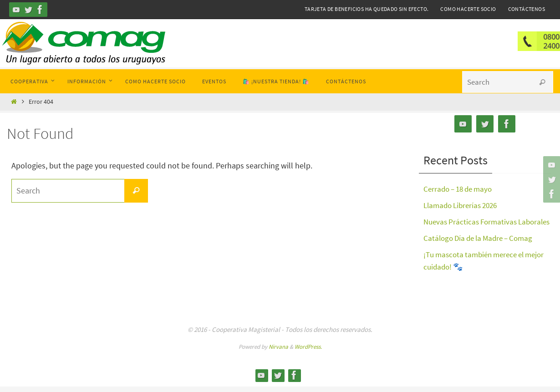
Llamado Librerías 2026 (463, 205)
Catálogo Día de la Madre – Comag (482, 250)
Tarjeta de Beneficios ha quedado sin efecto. (367, 9)
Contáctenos (527, 9)
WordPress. (308, 352)
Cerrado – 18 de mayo (461, 189)
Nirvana (278, 352)
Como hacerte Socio (468, 9)
